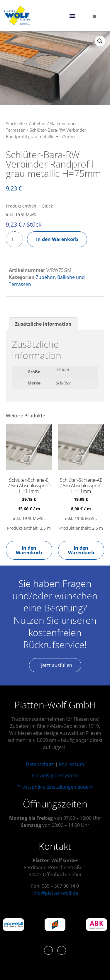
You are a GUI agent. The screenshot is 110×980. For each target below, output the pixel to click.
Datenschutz (40, 764)
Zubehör (37, 123)
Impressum (72, 764)
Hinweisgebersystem (55, 775)
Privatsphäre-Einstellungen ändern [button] (55, 787)
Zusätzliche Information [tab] (43, 324)
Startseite (15, 123)
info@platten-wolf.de (55, 893)
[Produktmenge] (14, 239)
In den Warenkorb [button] (29, 550)
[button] (73, 16)
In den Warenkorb (57, 239)
